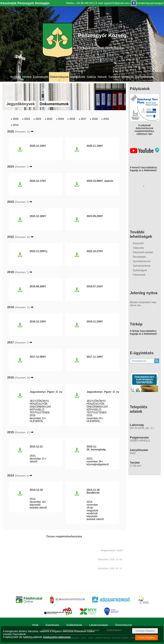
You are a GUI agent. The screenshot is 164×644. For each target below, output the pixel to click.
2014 (16, 125)
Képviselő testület (143, 252)
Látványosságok (98, 625)
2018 (72, 119)
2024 (27, 119)
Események (41, 77)
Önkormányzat (59, 77)
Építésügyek (140, 270)
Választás (138, 248)
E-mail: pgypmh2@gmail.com (112, 3)
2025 (16, 119)
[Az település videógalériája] (145, 152)
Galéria (91, 77)
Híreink (27, 77)
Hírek (35, 625)
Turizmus (114, 77)
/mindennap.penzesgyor (147, 3)
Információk (78, 77)
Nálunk (102, 77)
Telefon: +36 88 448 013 (80, 3)
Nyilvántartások (142, 266)
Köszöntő (138, 243)
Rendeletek (139, 257)
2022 (50, 119)
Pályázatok (139, 275)
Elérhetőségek (145, 77)
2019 (61, 119)
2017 (84, 119)
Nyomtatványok (142, 261)
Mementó (128, 77)
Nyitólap (15, 77)
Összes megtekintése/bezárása (64, 536)
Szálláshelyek (74, 625)
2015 (106, 119)
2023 (38, 119)
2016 (95, 119)
